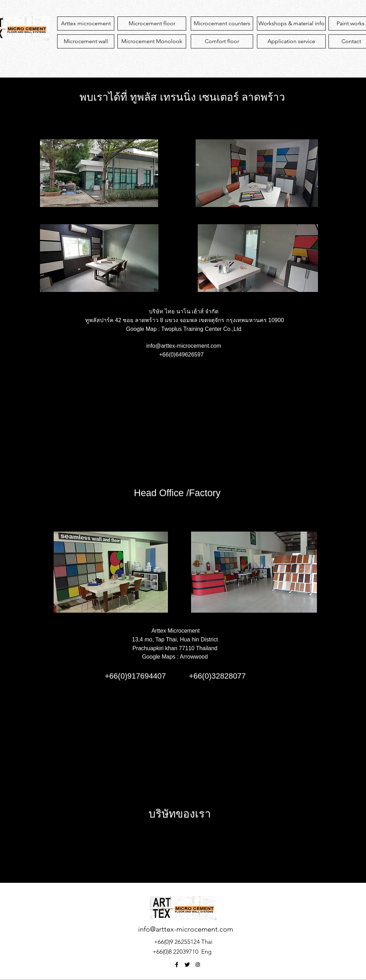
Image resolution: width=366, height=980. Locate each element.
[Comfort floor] (222, 41)
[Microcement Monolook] (152, 41)
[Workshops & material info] (291, 24)
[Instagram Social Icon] (198, 965)
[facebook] (177, 965)
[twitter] (187, 965)
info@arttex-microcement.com (184, 346)
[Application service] (291, 41)
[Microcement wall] (86, 41)
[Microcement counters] (222, 24)
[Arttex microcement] (86, 24)
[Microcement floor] (152, 24)
